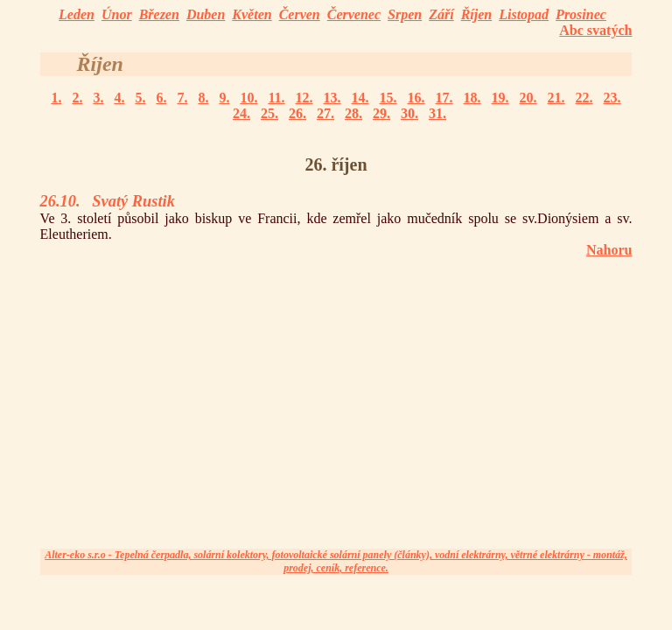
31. (437, 113)
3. (98, 98)
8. (203, 98)
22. (584, 98)
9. (224, 98)
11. (276, 98)
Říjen (477, 14)
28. (353, 113)
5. (140, 98)
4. (119, 98)
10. (248, 98)
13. (332, 98)
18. (472, 98)
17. (444, 98)
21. (556, 98)
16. (416, 98)
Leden (77, 14)
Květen (252, 14)
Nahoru (609, 250)
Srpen (405, 14)
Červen (300, 14)
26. (297, 113)
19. (500, 98)
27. (325, 113)
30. (409, 113)
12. (304, 98)
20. (528, 98)
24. (241, 113)
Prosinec (581, 14)
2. (77, 98)
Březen (159, 14)
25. (269, 113)
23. (612, 98)
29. (381, 113)
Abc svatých (595, 30)
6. (161, 98)
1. (56, 98)
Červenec (354, 14)
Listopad (524, 14)
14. (360, 98)
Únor (117, 14)
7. (182, 98)
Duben (206, 14)
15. (388, 98)
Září (441, 14)
